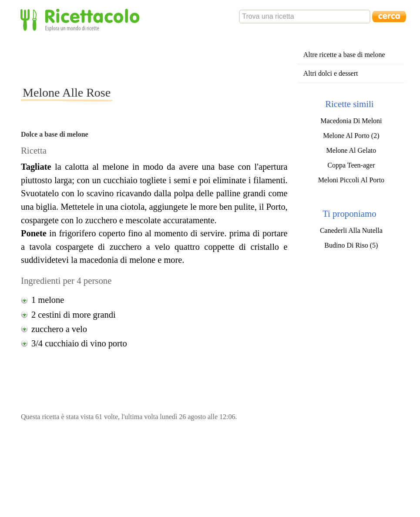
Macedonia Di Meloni (351, 121)
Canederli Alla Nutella (351, 230)
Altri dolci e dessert (331, 73)
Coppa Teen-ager (351, 165)
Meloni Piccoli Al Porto (351, 180)
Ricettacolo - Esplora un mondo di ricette (82, 19)
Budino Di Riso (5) (351, 245)
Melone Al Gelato (351, 150)
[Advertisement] (179, 58)
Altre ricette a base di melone (344, 55)
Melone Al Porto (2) (351, 136)
